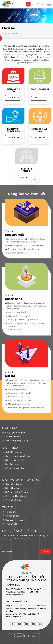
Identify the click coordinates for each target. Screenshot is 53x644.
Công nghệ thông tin (15, 432)
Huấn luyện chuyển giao (13, 130)
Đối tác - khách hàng (15, 468)
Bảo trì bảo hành (40, 89)
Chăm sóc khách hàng (40, 130)
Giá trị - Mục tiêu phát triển (18, 456)
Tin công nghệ (12, 516)
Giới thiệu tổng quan (15, 452)
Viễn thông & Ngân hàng (17, 441)
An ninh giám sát (13, 437)
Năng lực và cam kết (15, 460)
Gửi (44, 551)
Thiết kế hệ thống (26, 170)
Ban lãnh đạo (12, 464)
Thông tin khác (12, 524)
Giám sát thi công (13, 90)
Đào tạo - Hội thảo (14, 520)
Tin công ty (11, 512)
